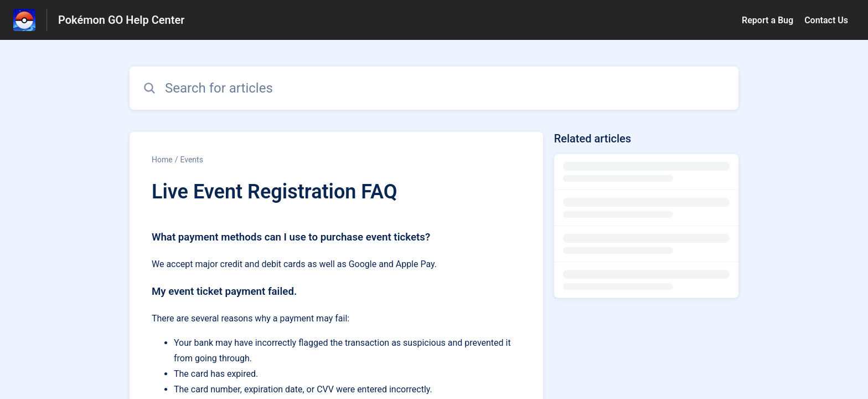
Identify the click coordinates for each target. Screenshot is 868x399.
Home (162, 160)
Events (191, 160)
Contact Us (826, 20)
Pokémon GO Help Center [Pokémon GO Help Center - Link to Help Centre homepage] (121, 20)
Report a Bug (768, 20)
